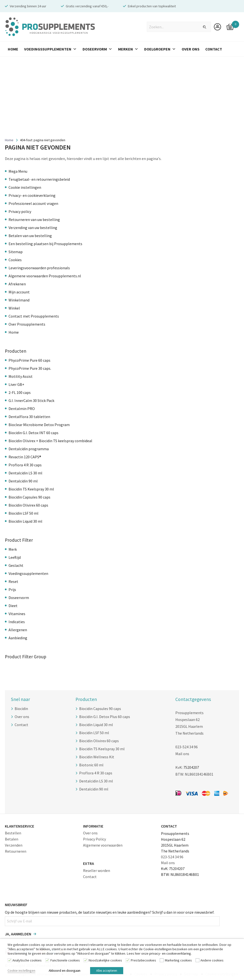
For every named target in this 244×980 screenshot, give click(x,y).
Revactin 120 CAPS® (25, 457)
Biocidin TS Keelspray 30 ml (31, 489)
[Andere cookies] (197, 962)
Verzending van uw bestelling (33, 228)
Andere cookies (212, 962)
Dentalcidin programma (29, 449)
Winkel (14, 308)
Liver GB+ (16, 384)
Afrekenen (17, 284)
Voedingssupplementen (50, 49)
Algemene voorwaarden (103, 845)
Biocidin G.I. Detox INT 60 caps (33, 433)
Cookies (15, 260)
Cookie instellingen (25, 187)
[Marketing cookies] (162, 962)
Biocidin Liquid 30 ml (25, 521)
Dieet (13, 606)
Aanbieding (18, 638)
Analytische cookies (27, 962)
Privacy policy (20, 211)
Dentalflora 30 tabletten (29, 417)
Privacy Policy (94, 839)
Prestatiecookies (143, 962)
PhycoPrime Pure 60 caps (29, 360)
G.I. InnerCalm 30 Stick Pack (31, 400)
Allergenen (18, 630)
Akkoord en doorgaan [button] (65, 971)
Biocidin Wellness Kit (97, 757)
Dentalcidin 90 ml (23, 481)
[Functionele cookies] (47, 962)
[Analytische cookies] (9, 962)
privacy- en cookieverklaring (170, 955)
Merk (13, 549)
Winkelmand (19, 300)
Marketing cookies (178, 962)
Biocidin (21, 709)
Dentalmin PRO (22, 409)
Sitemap (16, 252)
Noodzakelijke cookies (105, 962)
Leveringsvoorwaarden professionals (39, 268)
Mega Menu (18, 171)
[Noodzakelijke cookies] (85, 962)
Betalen (12, 839)
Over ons (22, 717)
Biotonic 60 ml (91, 765)
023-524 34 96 (187, 747)
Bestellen (13, 833)
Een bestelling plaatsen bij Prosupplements (45, 244)
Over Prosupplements (27, 324)
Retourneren (16, 851)
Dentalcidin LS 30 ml (25, 473)
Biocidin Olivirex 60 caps (28, 505)
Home (13, 49)
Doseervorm (97, 49)
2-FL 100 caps (20, 392)
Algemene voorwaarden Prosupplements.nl (45, 276)
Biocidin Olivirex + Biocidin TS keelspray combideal (50, 441)
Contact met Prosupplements (34, 316)
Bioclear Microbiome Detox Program (39, 425)
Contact (214, 49)
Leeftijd (15, 557)
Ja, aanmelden (18, 934)
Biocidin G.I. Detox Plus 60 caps (105, 717)
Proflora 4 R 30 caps (25, 465)
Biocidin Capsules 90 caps (29, 497)
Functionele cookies (65, 962)
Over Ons (191, 49)
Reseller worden (97, 870)
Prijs (12, 590)
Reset (13, 581)
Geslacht (16, 565)
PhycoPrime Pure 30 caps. (30, 368)
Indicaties (17, 622)
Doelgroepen (160, 49)
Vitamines (17, 614)
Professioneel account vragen (33, 203)
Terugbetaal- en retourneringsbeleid (39, 179)
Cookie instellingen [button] (21, 971)
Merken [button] (128, 49)
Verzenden (14, 845)
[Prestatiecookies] (128, 962)
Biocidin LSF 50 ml (23, 513)
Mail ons (182, 754)
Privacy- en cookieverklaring (32, 195)
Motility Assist (21, 376)
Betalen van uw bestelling (30, 236)
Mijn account (19, 292)
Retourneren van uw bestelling (34, 220)
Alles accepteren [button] (112, 971)
